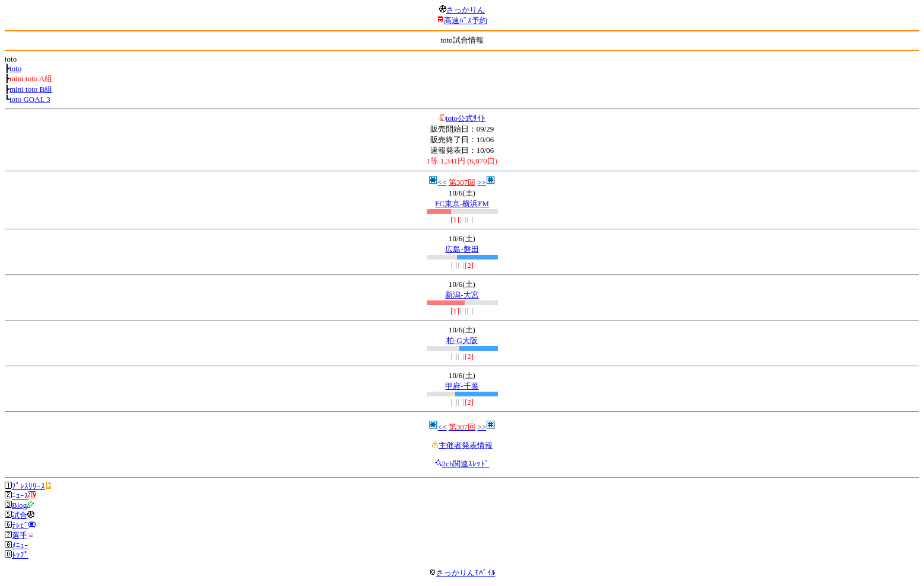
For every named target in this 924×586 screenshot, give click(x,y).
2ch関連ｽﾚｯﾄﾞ (466, 464)
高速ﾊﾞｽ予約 (466, 20)
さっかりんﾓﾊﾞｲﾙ (462, 573)
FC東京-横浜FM (462, 204)
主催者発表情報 (466, 445)
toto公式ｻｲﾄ (466, 118)
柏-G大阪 (462, 340)
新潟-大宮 (462, 295)
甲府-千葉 (462, 386)
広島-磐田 (462, 249)
